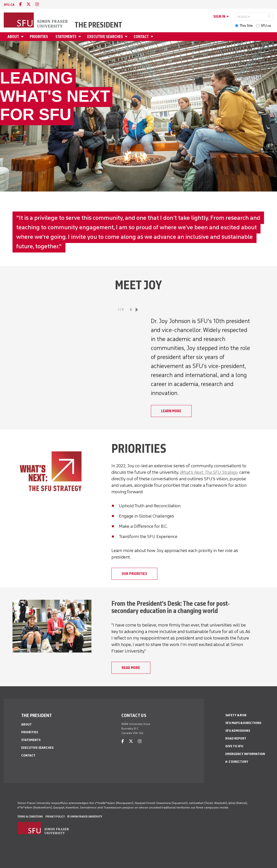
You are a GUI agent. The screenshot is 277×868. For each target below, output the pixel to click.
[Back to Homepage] (36, 20)
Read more (131, 668)
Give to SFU (234, 746)
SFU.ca (266, 26)
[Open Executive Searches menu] (127, 37)
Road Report (236, 738)
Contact (141, 37)
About (13, 37)
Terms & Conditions (30, 816)
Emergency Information (245, 754)
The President (98, 25)
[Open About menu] (23, 37)
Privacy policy (55, 816)
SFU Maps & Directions (243, 723)
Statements (66, 37)
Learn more (171, 411)
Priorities (39, 37)
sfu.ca (9, 5)
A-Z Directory (237, 762)
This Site (246, 26)
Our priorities (134, 574)
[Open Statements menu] (80, 37)
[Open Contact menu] (153, 37)
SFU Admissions (238, 731)
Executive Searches (105, 37)
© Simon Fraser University (85, 816)
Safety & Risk (236, 715)
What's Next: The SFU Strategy (209, 472)
